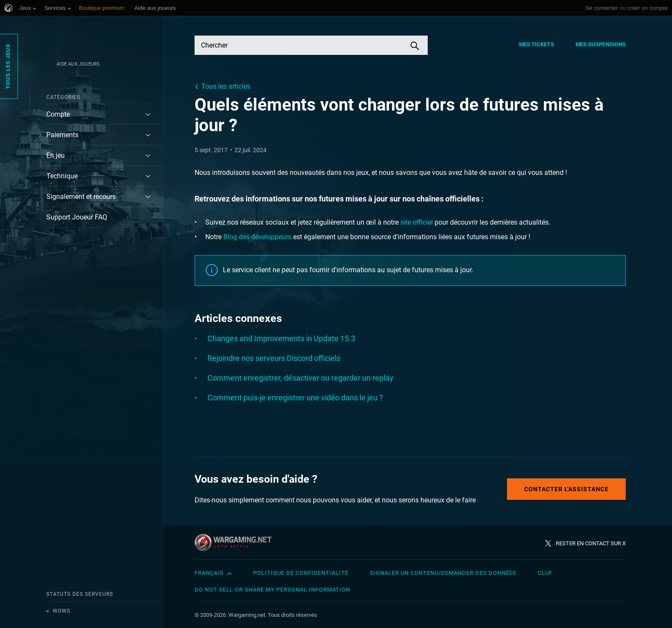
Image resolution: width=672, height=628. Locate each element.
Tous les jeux (8, 66)
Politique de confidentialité (301, 573)
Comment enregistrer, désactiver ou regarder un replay (300, 378)
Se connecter (602, 8)
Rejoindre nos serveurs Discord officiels (274, 358)
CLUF (545, 573)
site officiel (417, 222)
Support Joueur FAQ (77, 217)
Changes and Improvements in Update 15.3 (281, 338)
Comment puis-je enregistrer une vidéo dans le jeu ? (295, 398)
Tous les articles (226, 86)
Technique (62, 176)
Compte (58, 114)
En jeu (55, 155)
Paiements (62, 135)
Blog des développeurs (257, 237)
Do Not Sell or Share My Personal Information (272, 590)
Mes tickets (537, 44)
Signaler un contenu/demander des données (443, 573)
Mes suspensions (601, 44)
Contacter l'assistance (566, 489)
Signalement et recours (81, 197)
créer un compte (648, 8)
